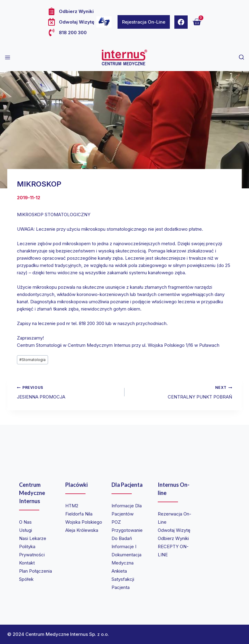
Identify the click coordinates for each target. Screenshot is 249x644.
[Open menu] (8, 57)
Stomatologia (32, 360)
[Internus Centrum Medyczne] (124, 57)
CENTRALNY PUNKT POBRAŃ (181, 392)
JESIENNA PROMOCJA (68, 392)
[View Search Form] (241, 57)
